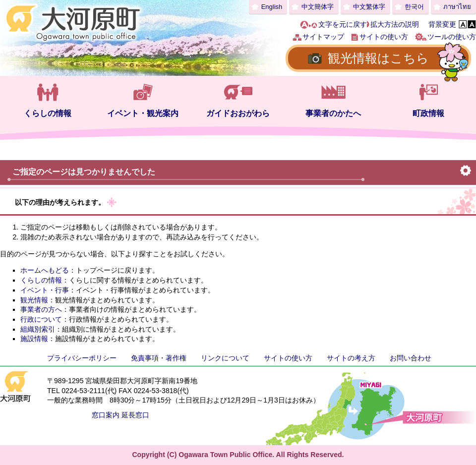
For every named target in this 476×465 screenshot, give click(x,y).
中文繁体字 (369, 7)
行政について (41, 319)
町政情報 (428, 113)
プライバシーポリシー (82, 358)
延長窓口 (135, 415)
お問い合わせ (411, 358)
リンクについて (225, 358)
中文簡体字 (318, 7)
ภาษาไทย (457, 7)
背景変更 (442, 24)
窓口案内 (106, 415)
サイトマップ (323, 37)
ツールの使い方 (452, 37)
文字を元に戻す (343, 24)
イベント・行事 (45, 290)
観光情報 (34, 300)
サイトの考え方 (351, 358)
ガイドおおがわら (238, 113)
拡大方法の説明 (395, 24)
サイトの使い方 (384, 37)
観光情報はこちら (378, 58)
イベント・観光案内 (143, 113)
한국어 (414, 7)
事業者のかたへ (333, 113)
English (272, 7)
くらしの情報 (48, 113)
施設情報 (34, 339)
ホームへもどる (45, 270)
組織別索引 (38, 329)
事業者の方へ (41, 309)
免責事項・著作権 (159, 358)
